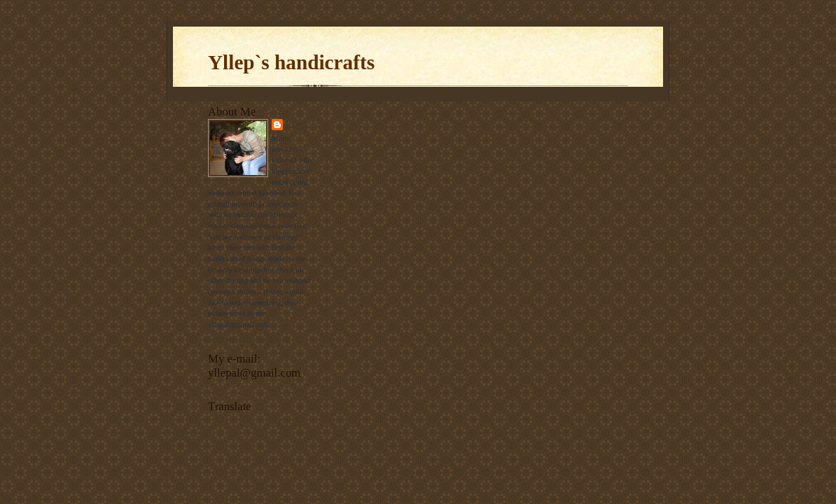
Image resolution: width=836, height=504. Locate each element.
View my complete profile (249, 338)
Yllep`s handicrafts (291, 62)
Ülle (296, 124)
